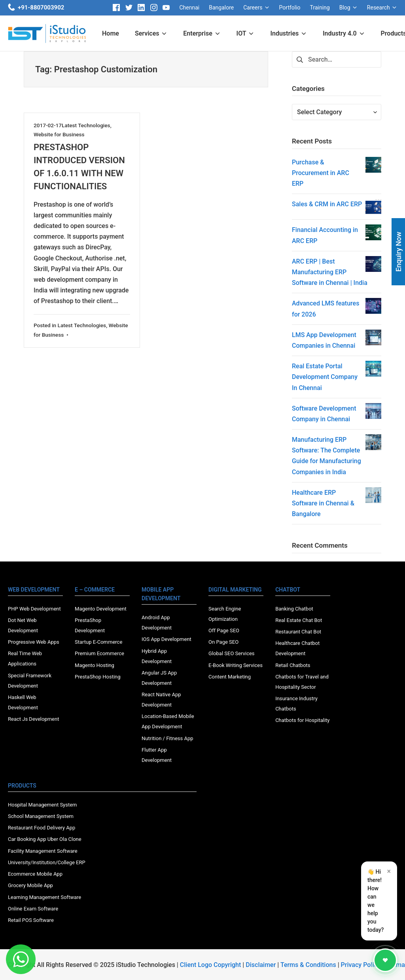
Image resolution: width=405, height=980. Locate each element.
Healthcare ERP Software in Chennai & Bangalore (323, 503)
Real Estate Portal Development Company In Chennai (325, 377)
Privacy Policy (361, 965)
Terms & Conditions (308, 965)
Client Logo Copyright (211, 965)
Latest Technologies (86, 125)
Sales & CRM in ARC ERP (327, 204)
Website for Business (59, 134)
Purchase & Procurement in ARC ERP (321, 173)
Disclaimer (261, 965)
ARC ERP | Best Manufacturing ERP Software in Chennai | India (330, 272)
